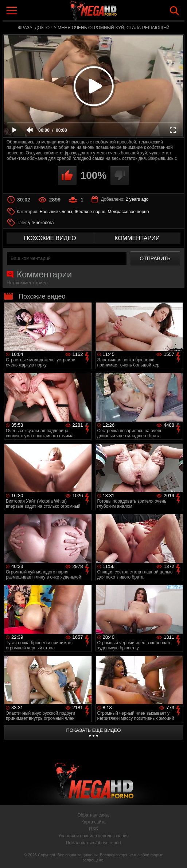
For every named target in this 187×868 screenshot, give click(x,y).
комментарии (137, 238)
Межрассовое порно (128, 212)
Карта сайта (93, 822)
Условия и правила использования (93, 836)
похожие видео (50, 238)
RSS (93, 829)
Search (174, 11)
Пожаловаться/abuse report (93, 843)
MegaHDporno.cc (110, 12)
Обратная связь (93, 815)
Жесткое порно (90, 212)
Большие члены (56, 212)
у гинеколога (41, 223)
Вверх (176, 854)
